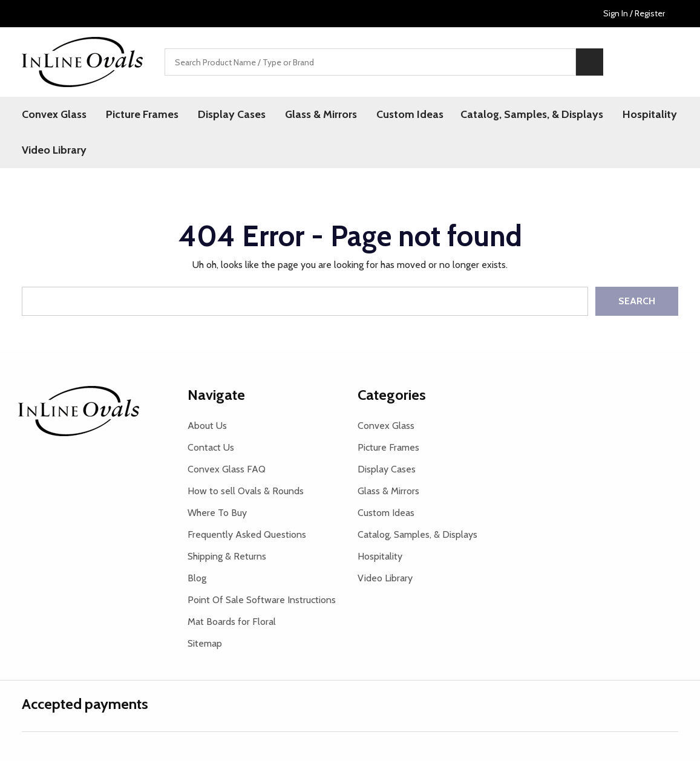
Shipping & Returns (227, 556)
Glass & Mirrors (321, 114)
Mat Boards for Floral (232, 622)
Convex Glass (54, 114)
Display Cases (232, 114)
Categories (392, 395)
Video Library (54, 150)
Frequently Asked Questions (247, 534)
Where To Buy (217, 513)
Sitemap (205, 643)
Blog (197, 578)
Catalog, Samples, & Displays (532, 114)
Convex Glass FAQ (227, 469)
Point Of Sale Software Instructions (262, 600)
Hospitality (650, 114)
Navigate (216, 395)
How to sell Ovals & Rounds (246, 491)
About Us (207, 426)
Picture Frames (142, 114)
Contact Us (211, 447)
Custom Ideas (410, 114)
